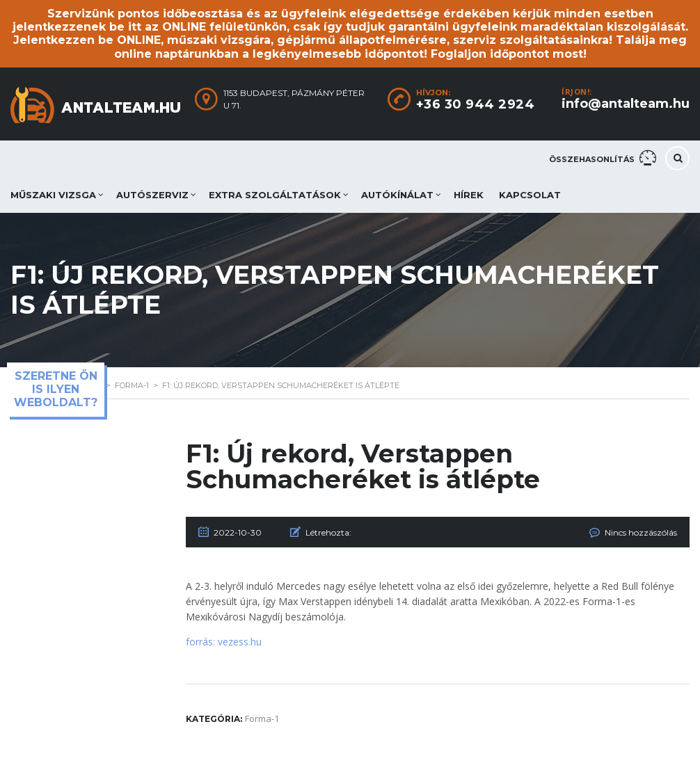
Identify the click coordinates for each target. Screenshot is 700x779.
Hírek (469, 195)
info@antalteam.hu (626, 104)
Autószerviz (152, 195)
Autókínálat (397, 195)
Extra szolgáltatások (275, 195)
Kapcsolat (530, 195)
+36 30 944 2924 (476, 104)
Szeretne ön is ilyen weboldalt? (56, 389)
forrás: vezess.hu (224, 642)
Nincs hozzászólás (641, 532)
